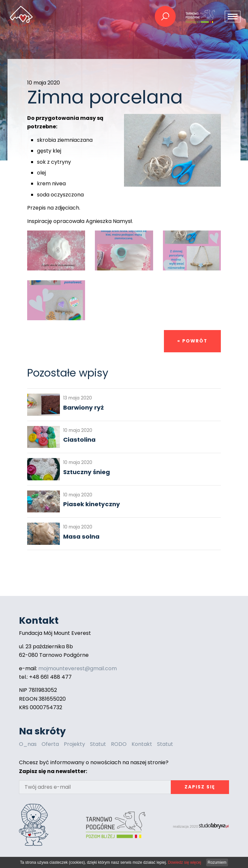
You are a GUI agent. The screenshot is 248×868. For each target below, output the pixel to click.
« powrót (192, 341)
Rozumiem (217, 862)
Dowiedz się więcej (184, 862)
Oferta (50, 744)
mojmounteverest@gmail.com (78, 668)
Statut (98, 744)
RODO (119, 744)
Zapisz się (200, 787)
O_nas (28, 744)
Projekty (74, 744)
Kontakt (142, 744)
